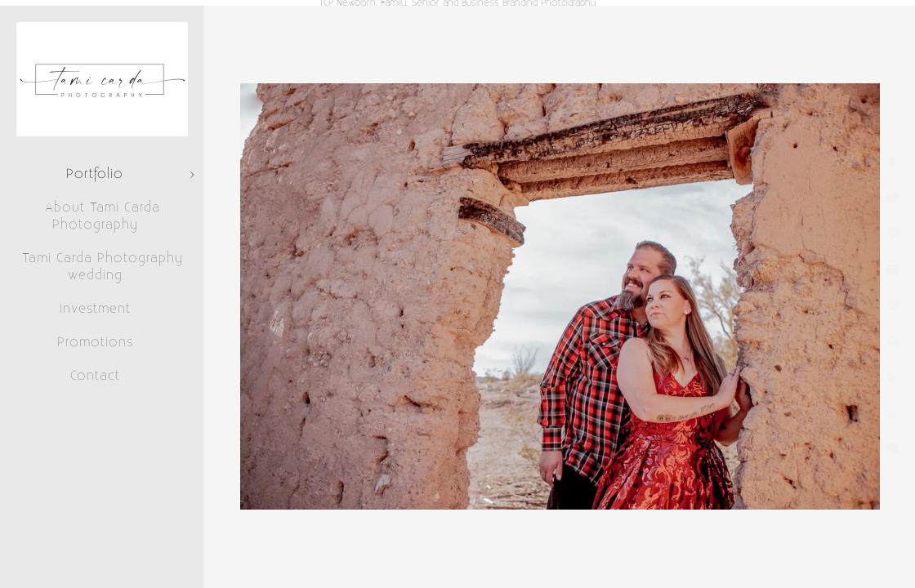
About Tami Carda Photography (103, 216)
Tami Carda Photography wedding (103, 267)
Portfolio (95, 174)
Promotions (95, 342)
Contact (95, 376)
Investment (95, 309)
